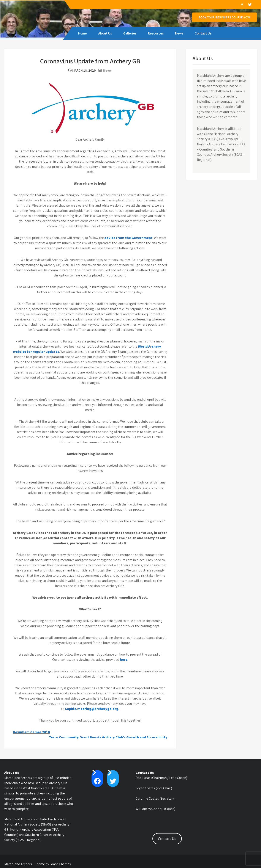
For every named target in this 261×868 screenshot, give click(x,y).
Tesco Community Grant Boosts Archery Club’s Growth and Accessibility (108, 737)
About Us (105, 33)
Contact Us (203, 33)
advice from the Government (129, 238)
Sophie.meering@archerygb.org (92, 709)
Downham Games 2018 (31, 732)
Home (82, 33)
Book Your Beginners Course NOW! (224, 17)
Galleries (130, 33)
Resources (156, 33)
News (179, 33)
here (124, 660)
